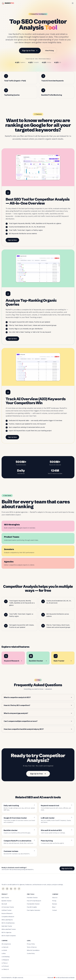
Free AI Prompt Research (34, 901)
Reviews (55, 904)
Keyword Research (7, 913)
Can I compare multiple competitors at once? (38, 721)
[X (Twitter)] (3, 889)
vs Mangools (5, 960)
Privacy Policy (31, 944)
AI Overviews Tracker (8, 907)
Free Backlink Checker (33, 904)
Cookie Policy (31, 953)
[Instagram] (7, 889)
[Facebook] (19, 889)
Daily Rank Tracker (7, 926)
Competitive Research (8, 917)
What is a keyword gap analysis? (38, 713)
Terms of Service (32, 947)
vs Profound (5, 966)
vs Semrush (5, 947)
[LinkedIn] (11, 889)
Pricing (54, 901)
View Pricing (49, 51)
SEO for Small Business (8, 923)
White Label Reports (7, 920)
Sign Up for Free (30, 51)
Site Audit (4, 904)
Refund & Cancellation (33, 950)
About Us (55, 898)
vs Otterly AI (5, 969)
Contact (55, 910)
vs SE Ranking (5, 957)
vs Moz (4, 953)
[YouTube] (15, 889)
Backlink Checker (7, 901)
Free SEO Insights (32, 907)
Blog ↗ (54, 907)
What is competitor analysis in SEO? (38, 697)
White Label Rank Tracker (9, 929)
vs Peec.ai (5, 963)
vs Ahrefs (4, 950)
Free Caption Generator (34, 910)
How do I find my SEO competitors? (38, 705)
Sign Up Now (12, 240)
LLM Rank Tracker (7, 910)
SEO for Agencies (6, 932)
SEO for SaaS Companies (9, 936)
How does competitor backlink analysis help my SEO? (38, 729)
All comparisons (6, 944)
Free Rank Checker (32, 898)
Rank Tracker (5, 898)
